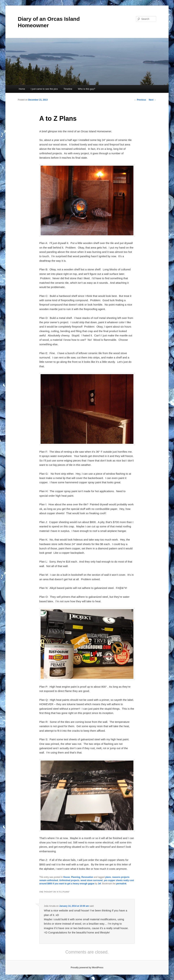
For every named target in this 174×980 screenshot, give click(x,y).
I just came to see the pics (44, 89)
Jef (99, 884)
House (67, 877)
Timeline (68, 89)
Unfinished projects (69, 880)
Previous (140, 100)
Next (152, 100)
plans (108, 877)
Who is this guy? (86, 89)
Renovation (87, 877)
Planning (76, 877)
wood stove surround (92, 880)
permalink (121, 884)
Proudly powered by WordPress (87, 968)
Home (22, 89)
